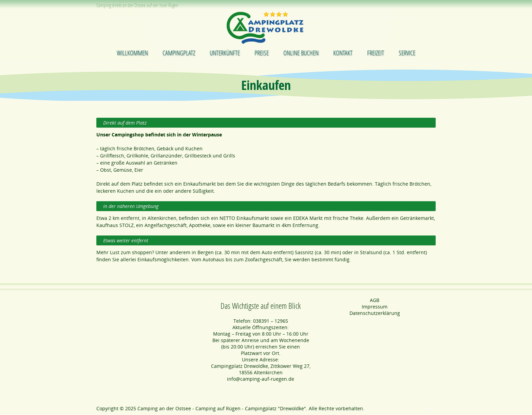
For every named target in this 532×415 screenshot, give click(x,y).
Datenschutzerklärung (375, 313)
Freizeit (376, 53)
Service (407, 53)
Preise (262, 53)
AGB (375, 300)
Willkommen (132, 53)
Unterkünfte (225, 53)
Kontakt (343, 53)
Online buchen (301, 53)
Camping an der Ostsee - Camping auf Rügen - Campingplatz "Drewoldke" (222, 408)
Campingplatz (179, 53)
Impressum (375, 307)
